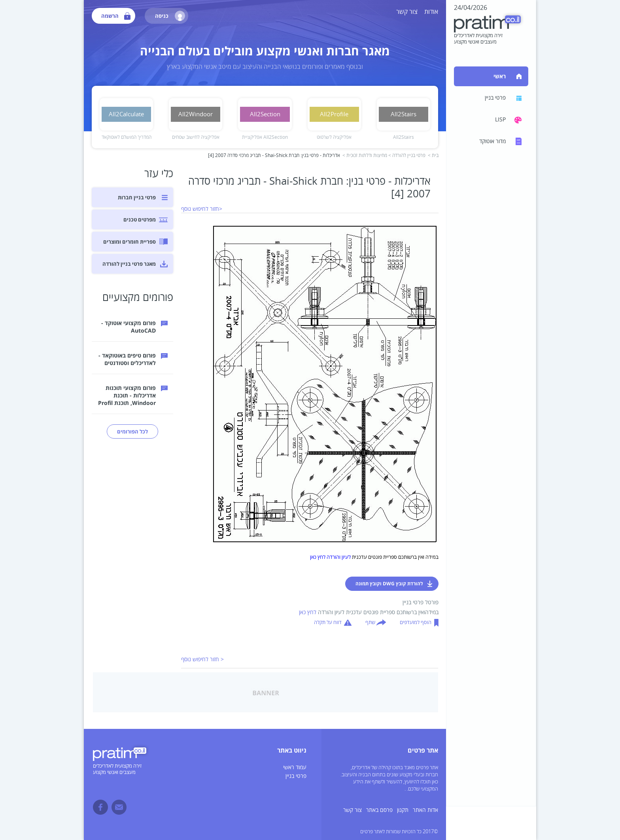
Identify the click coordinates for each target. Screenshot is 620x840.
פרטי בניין (296, 776)
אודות (431, 12)
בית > (433, 156)
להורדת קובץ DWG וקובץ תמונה (389, 584)
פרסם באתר (379, 810)
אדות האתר (425, 810)
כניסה (170, 16)
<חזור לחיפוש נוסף (202, 209)
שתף (370, 622)
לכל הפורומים (132, 431)
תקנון (403, 810)
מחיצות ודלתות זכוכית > (365, 156)
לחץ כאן (308, 612)
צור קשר (407, 12)
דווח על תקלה (328, 622)
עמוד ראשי (295, 767)
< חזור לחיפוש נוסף (202, 659)
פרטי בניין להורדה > (407, 156)
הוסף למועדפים (416, 622)
